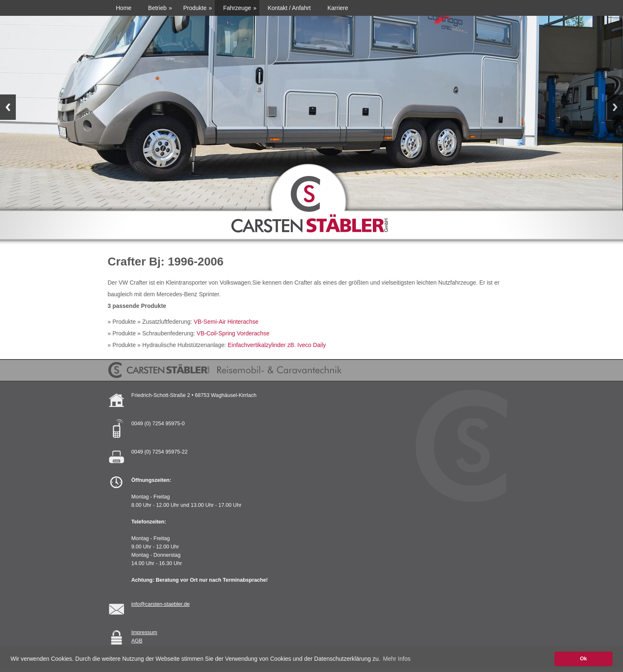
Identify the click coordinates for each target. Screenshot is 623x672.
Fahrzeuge (237, 8)
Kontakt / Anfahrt (289, 8)
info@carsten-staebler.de (161, 604)
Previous (8, 107)
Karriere (338, 8)
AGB (137, 641)
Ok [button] (583, 659)
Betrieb (157, 8)
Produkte (195, 8)
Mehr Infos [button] (397, 659)
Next (615, 107)
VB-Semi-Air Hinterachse (226, 322)
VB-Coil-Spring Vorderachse (233, 333)
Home (124, 8)
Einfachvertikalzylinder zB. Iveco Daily (277, 345)
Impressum (144, 632)
